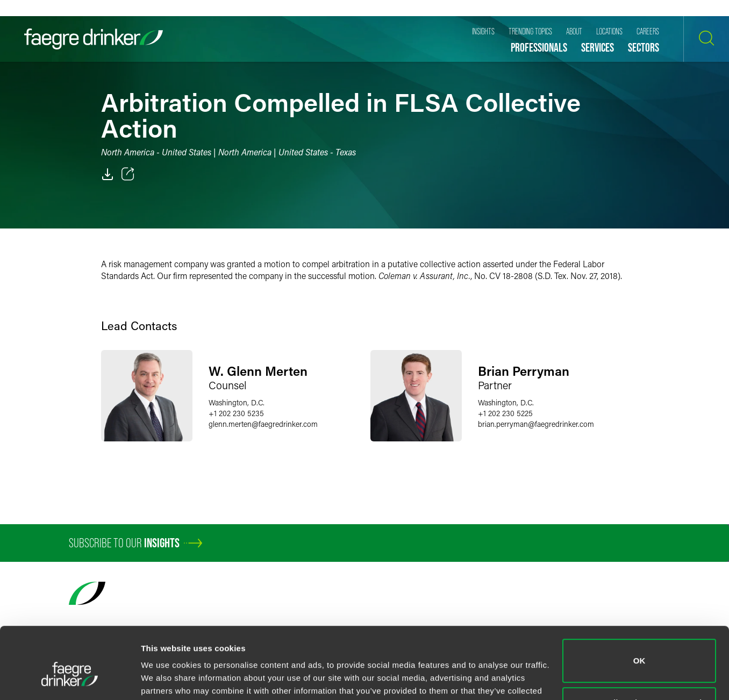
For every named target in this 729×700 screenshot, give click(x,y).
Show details (166, 679)
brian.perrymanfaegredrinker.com (536, 424)
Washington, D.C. (237, 402)
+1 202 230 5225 (505, 413)
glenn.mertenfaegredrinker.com (263, 424)
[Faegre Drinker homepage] (94, 39)
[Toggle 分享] (128, 174)
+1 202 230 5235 (236, 413)
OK (639, 606)
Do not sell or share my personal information (639, 654)
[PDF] (108, 174)
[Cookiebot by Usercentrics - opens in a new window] (70, 679)
